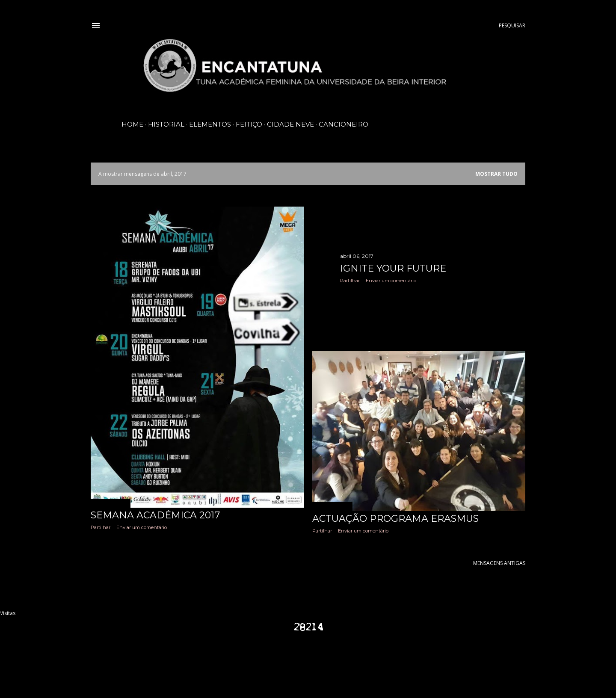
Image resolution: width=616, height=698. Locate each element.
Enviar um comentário (142, 527)
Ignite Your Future (393, 268)
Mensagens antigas (499, 563)
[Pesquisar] (512, 26)
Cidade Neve (290, 124)
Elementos (210, 124)
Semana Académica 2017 (155, 515)
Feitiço (249, 124)
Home (132, 124)
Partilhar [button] (101, 527)
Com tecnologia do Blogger (308, 660)
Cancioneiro (344, 124)
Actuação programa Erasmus (395, 519)
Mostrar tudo (496, 174)
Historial (166, 124)
